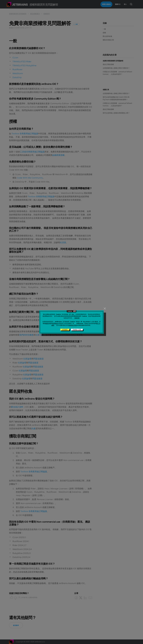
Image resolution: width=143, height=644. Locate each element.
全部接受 (65, 330)
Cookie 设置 (77, 330)
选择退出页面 (73, 325)
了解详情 (77, 318)
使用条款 (55, 323)
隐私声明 (48, 323)
